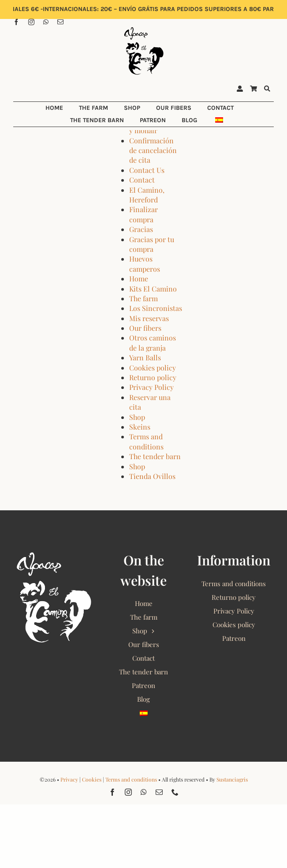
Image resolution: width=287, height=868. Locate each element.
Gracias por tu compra (152, 244)
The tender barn (155, 456)
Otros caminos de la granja (153, 342)
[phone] (175, 792)
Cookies (92, 779)
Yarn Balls (145, 357)
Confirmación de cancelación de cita (153, 150)
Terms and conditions (146, 441)
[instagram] (31, 22)
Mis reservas (149, 318)
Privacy (69, 779)
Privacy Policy (151, 387)
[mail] (60, 22)
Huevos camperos (145, 264)
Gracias (141, 229)
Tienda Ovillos (152, 476)
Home (139, 279)
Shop (137, 417)
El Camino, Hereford (147, 195)
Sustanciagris (232, 779)
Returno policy (153, 377)
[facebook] (16, 22)
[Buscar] (267, 89)
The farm (143, 298)
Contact (142, 180)
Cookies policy (153, 368)
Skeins (140, 427)
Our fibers (145, 328)
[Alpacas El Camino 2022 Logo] (144, 28)
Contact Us (147, 170)
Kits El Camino (153, 289)
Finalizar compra (143, 214)
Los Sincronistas (156, 308)
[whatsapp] (46, 22)
